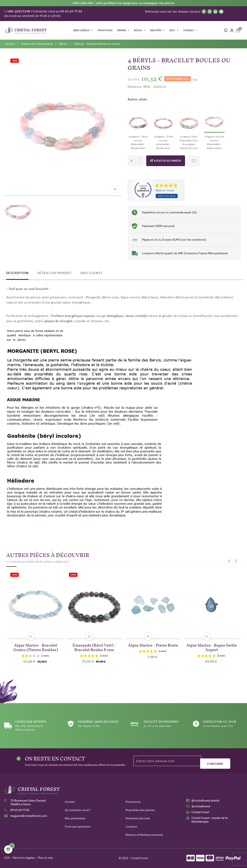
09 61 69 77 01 (20, 810)
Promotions (133, 802)
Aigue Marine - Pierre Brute (153, 644)
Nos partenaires (75, 818)
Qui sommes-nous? (78, 810)
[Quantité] (136, 161)
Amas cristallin (137, 316)
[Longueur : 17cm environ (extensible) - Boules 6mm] (163, 128)
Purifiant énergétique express (73, 316)
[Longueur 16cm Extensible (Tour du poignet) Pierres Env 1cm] (189, 128)
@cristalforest (201, 806)
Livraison (131, 827)
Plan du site (45, 858)
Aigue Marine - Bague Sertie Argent (211, 647)
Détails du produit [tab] (54, 273)
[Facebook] (204, 12)
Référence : (135, 87)
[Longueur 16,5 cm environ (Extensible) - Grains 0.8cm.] (214, 128)
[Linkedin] (215, 12)
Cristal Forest (200, 812)
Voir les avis (167, 196)
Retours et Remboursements (144, 835)
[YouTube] (221, 12)
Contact (70, 802)
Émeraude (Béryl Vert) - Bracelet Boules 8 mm (94, 647)
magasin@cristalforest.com (29, 816)
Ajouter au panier (166, 161)
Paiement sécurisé (138, 818)
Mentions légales (24, 858)
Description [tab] (17, 273)
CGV (7, 858)
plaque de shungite (58, 321)
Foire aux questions (78, 827)
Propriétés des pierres (140, 810)
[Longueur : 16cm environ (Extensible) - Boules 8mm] (138, 128)
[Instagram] (210, 12)
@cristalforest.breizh (205, 801)
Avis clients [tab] (91, 273)
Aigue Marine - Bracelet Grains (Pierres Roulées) (36, 647)
